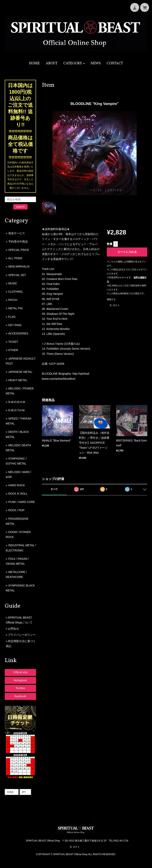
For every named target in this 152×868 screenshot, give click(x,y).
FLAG (12, 317)
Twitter (20, 688)
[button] (74, 63)
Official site (20, 672)
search (20, 207)
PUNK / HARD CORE (22, 502)
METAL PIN (15, 308)
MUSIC (13, 283)
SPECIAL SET (17, 275)
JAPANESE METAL (20, 372)
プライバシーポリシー (22, 635)
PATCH (13, 300)
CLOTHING (15, 292)
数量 (110, 244)
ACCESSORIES (18, 333)
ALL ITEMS (15, 258)
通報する (111, 299)
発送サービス (17, 233)
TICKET (13, 342)
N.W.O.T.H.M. (17, 410)
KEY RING (15, 325)
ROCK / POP (16, 510)
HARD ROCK (17, 485)
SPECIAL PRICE (19, 250)
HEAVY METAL (18, 380)
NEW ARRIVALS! (19, 266)
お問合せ (13, 629)
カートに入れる (127, 252)
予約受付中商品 (18, 242)
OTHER (13, 350)
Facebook (20, 696)
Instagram (20, 680)
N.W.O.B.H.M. (17, 402)
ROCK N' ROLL (18, 494)
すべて (54, 489)
